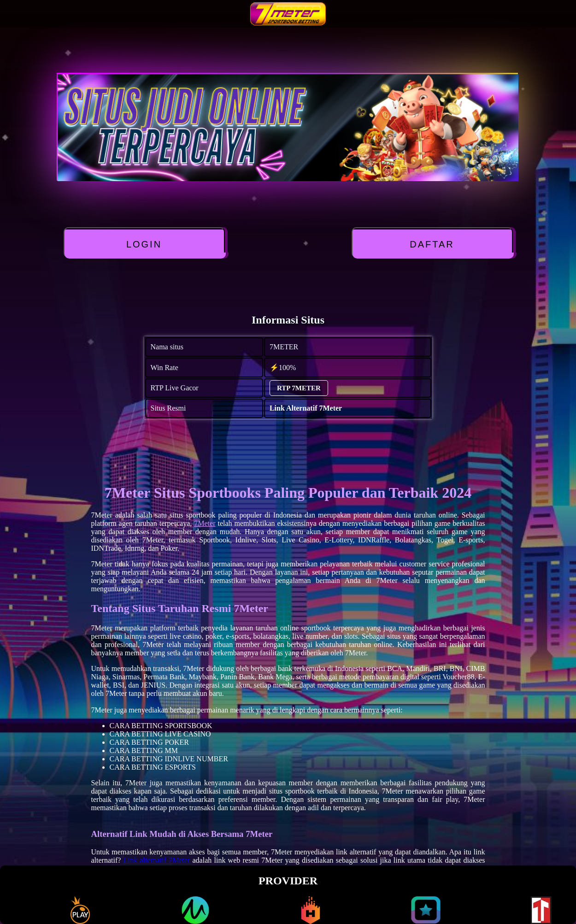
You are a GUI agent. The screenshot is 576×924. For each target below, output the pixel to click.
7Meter (205, 523)
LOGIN (144, 244)
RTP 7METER (299, 388)
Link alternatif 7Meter (157, 860)
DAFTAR (432, 244)
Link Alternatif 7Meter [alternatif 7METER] (306, 408)
